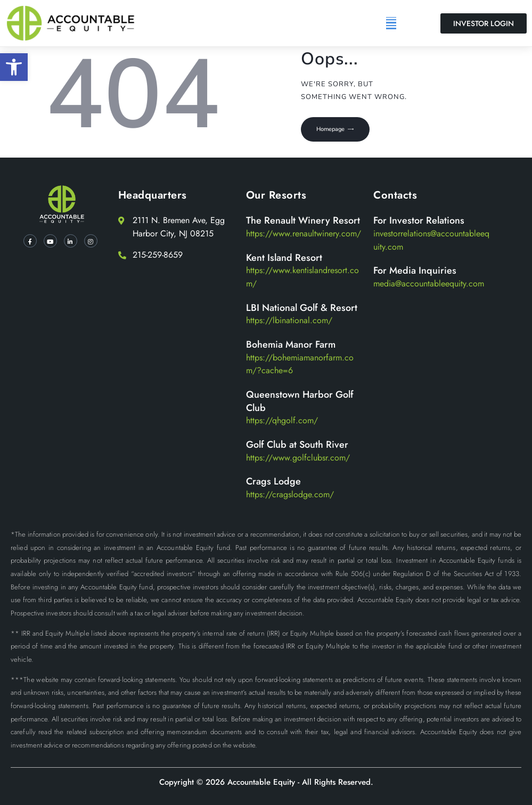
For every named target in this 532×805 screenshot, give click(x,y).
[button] (14, 67)
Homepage (333, 130)
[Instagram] (91, 241)
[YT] (50, 241)
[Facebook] (30, 241)
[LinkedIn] (71, 241)
